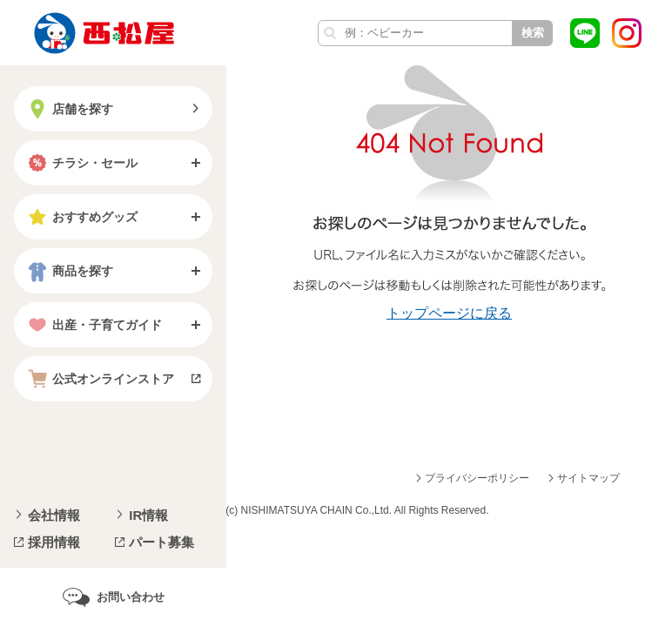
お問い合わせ (131, 597)
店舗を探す (69, 109)
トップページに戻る (449, 313)
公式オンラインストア (99, 379)
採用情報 (54, 542)
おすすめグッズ (81, 217)
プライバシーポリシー (477, 478)
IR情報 (148, 515)
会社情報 (54, 515)
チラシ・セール (81, 163)
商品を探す (69, 271)
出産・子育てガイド (93, 325)
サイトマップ (588, 478)
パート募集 (161, 542)
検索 (533, 33)
